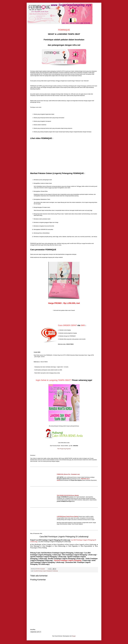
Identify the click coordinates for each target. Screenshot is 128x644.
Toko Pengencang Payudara (64, 449)
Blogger (74, 636)
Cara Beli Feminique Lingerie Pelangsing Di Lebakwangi (46, 571)
